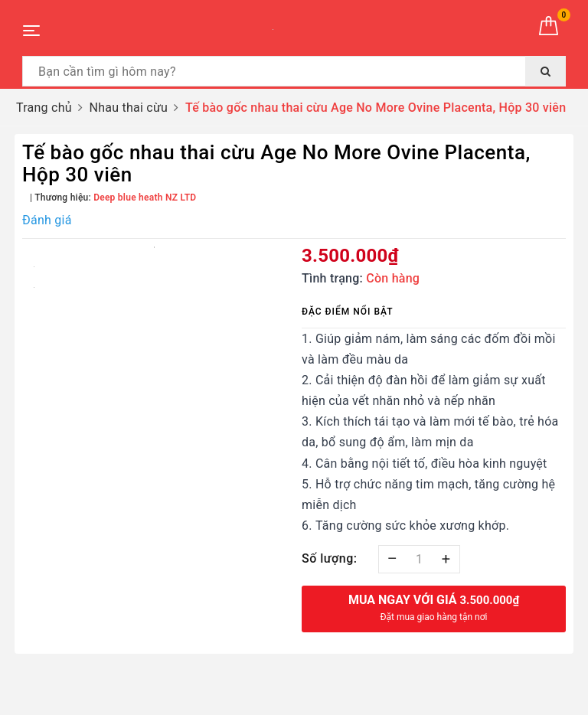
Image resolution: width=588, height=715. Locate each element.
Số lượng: (330, 558)
